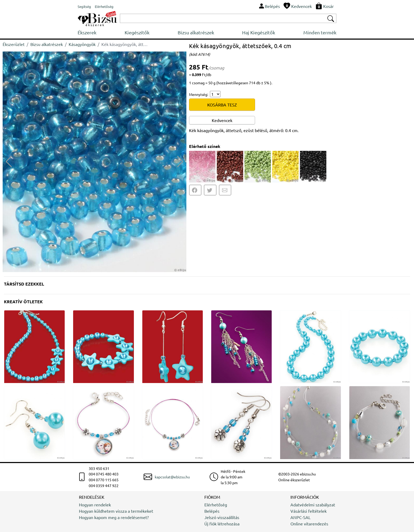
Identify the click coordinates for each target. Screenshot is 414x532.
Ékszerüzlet (14, 44)
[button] (180, 162)
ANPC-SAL (300, 517)
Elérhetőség (216, 505)
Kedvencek (222, 120)
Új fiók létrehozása (222, 524)
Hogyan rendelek (95, 505)
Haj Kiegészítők (259, 32)
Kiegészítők (137, 32)
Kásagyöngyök (82, 44)
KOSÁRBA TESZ (222, 105)
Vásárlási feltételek (309, 511)
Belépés (212, 511)
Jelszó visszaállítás (222, 517)
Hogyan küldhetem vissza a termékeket (116, 511)
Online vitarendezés (309, 524)
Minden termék (320, 32)
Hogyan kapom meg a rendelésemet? (114, 517)
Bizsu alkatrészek (196, 32)
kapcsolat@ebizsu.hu (172, 477)
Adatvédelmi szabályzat (313, 505)
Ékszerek (87, 32)
